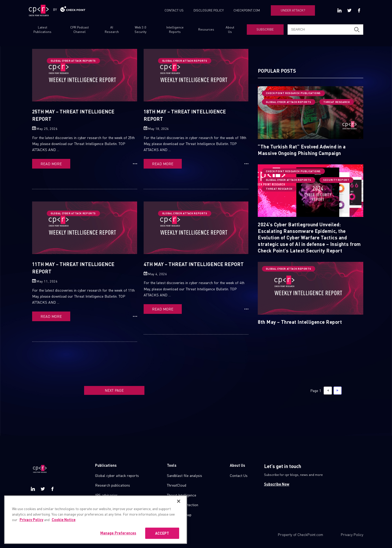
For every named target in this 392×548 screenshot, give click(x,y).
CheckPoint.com (310, 534)
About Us (230, 30)
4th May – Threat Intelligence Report (194, 264)
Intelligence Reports (175, 30)
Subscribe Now (277, 484)
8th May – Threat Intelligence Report (300, 322)
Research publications (113, 485)
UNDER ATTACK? (293, 10)
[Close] (179, 507)
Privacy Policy (352, 534)
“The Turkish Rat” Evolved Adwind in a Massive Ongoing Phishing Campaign (302, 150)
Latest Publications (42, 30)
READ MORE (51, 164)
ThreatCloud (177, 485)
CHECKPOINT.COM (247, 10)
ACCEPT (162, 539)
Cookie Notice (64, 525)
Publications (106, 465)
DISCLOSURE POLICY (209, 10)
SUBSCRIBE (265, 29)
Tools (172, 465)
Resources (206, 29)
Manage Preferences (118, 538)
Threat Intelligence (182, 495)
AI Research (112, 30)
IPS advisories (106, 495)
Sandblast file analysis (185, 475)
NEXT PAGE (114, 390)
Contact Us (239, 475)
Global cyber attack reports (117, 475)
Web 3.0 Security (141, 30)
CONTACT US (174, 10)
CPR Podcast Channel (80, 30)
